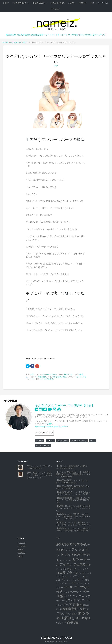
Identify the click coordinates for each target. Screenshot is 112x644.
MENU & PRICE (57, 3)
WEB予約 (83, 3)
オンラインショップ (79, 441)
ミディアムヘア (80, 596)
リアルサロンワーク (78, 600)
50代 (84, 545)
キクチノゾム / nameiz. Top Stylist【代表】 (65, 405)
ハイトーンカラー (69, 583)
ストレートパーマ (70, 580)
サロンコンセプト (43, 445)
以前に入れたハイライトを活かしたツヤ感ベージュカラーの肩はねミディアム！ (40, 475)
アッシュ (78, 550)
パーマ (31, 379)
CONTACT (56, 9)
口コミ (93, 441)
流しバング (65, 614)
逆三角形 (82, 618)
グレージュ (79, 569)
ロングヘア (64, 604)
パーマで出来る (47, 379)
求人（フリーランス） (100, 3)
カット (79, 377)
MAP (49, 424)
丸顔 (44, 377)
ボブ (56, 66)
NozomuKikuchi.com (56, 638)
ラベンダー (60, 601)
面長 (70, 622)
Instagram (22, 546)
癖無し (70, 618)
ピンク (66, 592)
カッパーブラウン (50, 375)
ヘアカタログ (63, 441)
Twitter (21, 550)
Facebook (22, 543)
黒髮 (76, 623)
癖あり (75, 614)
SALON (71, 3)
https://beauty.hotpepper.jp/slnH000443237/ (52, 427)
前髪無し (72, 609)
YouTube (21, 553)
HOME (6, 3)
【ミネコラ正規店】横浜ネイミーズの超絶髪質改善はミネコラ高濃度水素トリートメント (73, 474)
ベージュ (76, 592)
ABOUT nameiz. (39, 3)
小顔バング (68, 375)
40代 (64, 377)
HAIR (20, 556)
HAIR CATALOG (19, 3)
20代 (55, 377)
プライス (50, 441)
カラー (77, 560)
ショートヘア (69, 576)
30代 (59, 377)
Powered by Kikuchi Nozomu (56, 641)
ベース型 (38, 377)
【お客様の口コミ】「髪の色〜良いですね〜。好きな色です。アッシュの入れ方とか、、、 (73, 517)
